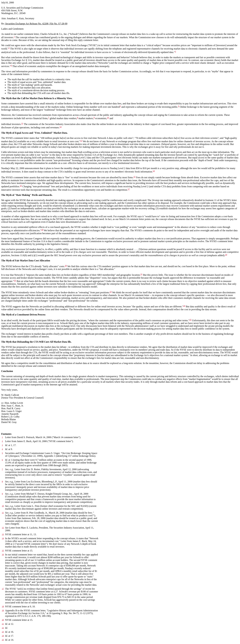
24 (184, 306)
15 (134, 177)
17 (129, 189)
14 (154, 171)
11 (22, 123)
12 (61, 127)
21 (141, 274)
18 (42, 230)
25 (190, 320)
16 (21, 186)
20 (66, 266)
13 (81, 141)
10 (108, 118)
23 (111, 292)
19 (226, 255)
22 (15, 280)
